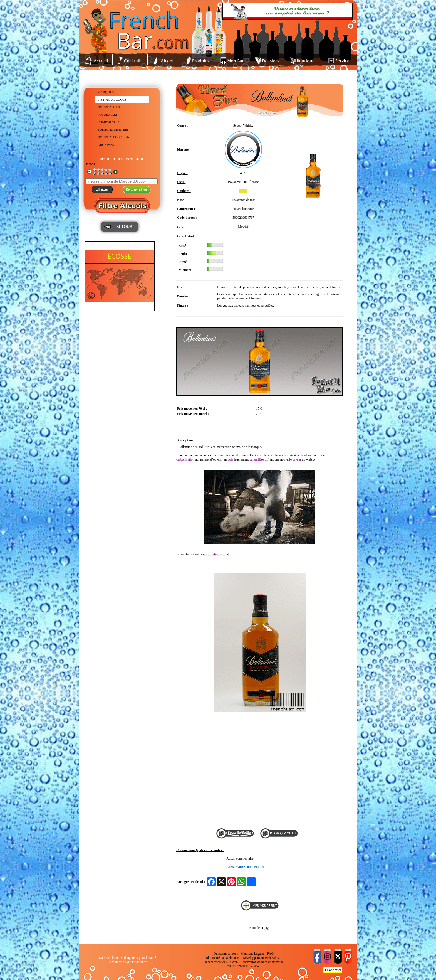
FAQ (270, 954)
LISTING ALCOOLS (112, 100)
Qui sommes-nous (226, 954)
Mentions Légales (252, 954)
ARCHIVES (106, 145)
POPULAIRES (108, 115)
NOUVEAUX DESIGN (114, 137)
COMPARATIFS (109, 122)
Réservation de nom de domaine (262, 962)
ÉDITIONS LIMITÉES (113, 130)
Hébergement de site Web (221, 962)
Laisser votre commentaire (245, 867)
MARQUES (106, 92)
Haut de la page (260, 928)
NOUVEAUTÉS (109, 107)
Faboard (277, 958)
